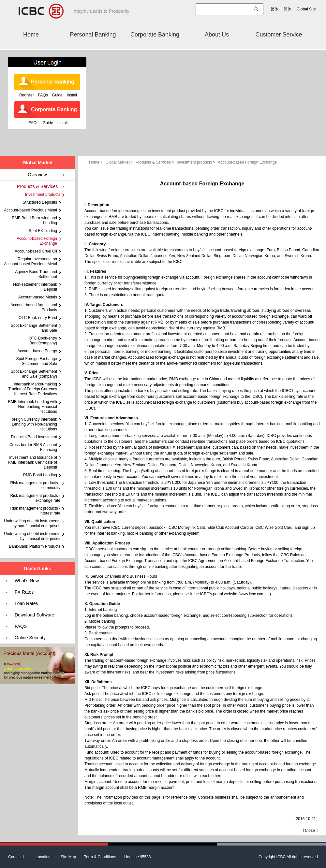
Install (72, 95)
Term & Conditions (100, 857)
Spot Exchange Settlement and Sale (34, 328)
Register (27, 95)
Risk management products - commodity (35, 485)
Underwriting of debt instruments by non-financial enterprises (32, 523)
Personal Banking (93, 35)
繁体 (274, 9)
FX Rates (24, 592)
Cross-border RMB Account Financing (33, 447)
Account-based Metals (38, 297)
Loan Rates (26, 603)
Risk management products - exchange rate (35, 498)
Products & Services (155, 162)
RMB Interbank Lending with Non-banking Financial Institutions (32, 407)
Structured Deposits (40, 202)
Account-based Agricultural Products (34, 307)
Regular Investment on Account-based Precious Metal (30, 261)
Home (31, 35)
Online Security (30, 638)
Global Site (306, 9)
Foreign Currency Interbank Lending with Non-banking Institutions (33, 424)
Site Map (68, 857)
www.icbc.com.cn (255, 594)
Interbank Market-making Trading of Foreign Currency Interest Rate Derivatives (33, 389)
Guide (57, 95)
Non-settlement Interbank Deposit (35, 287)
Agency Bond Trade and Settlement (36, 274)
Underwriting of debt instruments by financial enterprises (32, 536)
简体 (288, 9)
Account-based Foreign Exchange (247, 162)
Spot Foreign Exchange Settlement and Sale (37, 361)
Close (310, 831)
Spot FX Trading (43, 231)
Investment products (196, 162)
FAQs (43, 95)
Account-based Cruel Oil (36, 251)
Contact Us (18, 857)
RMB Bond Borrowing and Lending (34, 220)
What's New (27, 581)
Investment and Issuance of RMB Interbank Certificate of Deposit (32, 462)
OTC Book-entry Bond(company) (43, 341)
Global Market (120, 162)
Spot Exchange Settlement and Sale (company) (34, 374)
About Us (217, 35)
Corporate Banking (155, 35)
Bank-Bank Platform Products (35, 546)
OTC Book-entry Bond (38, 318)
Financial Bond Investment (34, 437)
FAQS (21, 626)
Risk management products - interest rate (35, 511)
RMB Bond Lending (40, 475)
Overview (37, 175)
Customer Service (279, 35)
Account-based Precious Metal (30, 210)
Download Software (34, 615)
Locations (44, 857)
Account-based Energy (37, 351)
